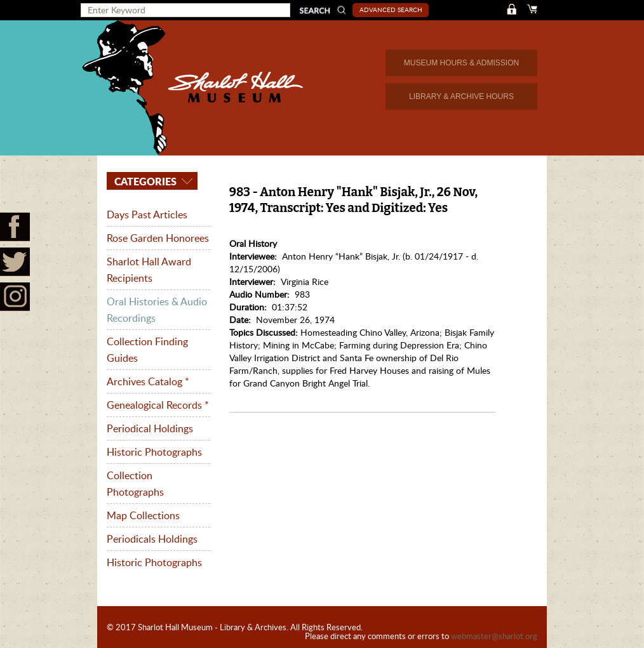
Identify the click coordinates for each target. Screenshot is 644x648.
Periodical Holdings (150, 428)
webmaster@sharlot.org (494, 636)
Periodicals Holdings (152, 539)
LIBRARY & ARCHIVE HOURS (461, 96)
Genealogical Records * (158, 405)
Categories (144, 181)
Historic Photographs (154, 452)
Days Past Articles (147, 215)
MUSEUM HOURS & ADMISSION (461, 63)
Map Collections (143, 515)
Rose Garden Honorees (158, 238)
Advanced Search (391, 10)
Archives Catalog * (148, 381)
